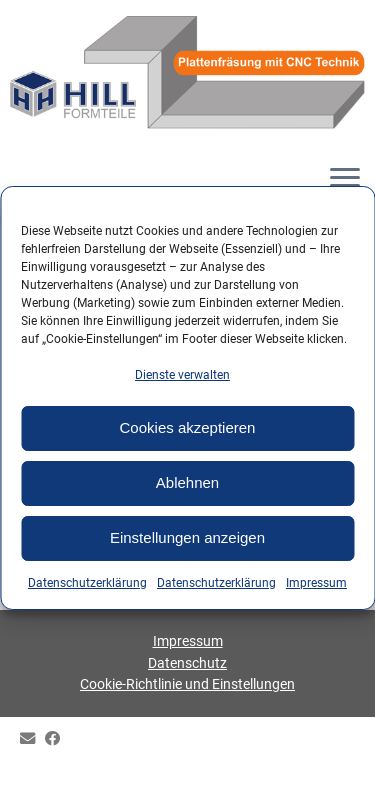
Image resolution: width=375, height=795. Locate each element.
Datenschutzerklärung (87, 583)
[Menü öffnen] (345, 180)
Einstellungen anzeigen (187, 537)
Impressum (316, 583)
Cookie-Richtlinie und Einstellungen (187, 684)
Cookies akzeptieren (188, 427)
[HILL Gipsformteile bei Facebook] (57, 739)
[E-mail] (32, 739)
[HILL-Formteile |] (187, 74)
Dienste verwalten (182, 375)
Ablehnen (187, 482)
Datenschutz (187, 663)
